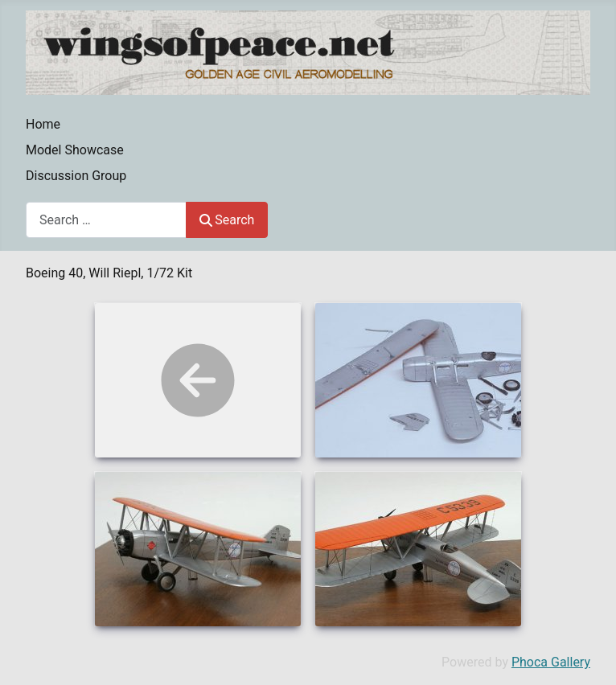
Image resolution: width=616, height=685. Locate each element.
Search (227, 220)
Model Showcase (75, 150)
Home (43, 124)
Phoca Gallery (551, 662)
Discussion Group (76, 176)
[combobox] (106, 220)
